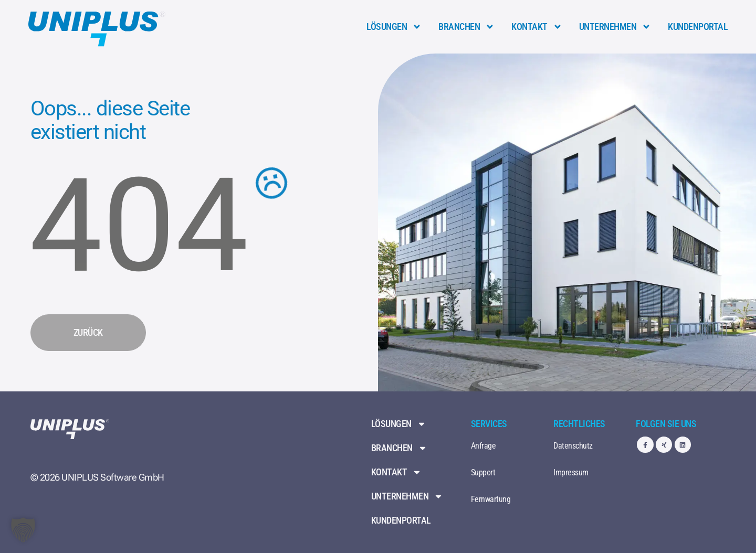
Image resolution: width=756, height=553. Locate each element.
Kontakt (537, 27)
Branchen (466, 27)
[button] (23, 530)
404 (139, 226)
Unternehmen (615, 27)
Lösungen (394, 27)
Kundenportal (698, 26)
